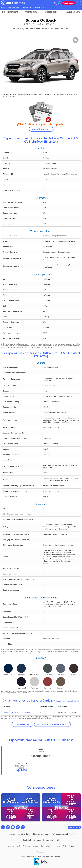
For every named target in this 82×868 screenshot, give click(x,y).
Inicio (3, 8)
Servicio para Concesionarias (43, 840)
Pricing (73, 834)
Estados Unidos (47, 846)
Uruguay (72, 846)
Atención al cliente (24, 834)
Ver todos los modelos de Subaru (52, 724)
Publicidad (27, 840)
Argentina (11, 846)
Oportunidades (51, 12)
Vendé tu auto (68, 3)
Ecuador (36, 846)
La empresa (11, 834)
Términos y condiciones (41, 834)
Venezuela (41, 852)
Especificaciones (10, 12)
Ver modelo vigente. (41, 129)
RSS (57, 840)
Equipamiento (31, 12)
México (58, 846)
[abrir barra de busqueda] (55, 3)
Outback (24, 8)
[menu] (79, 3)
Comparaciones (73, 12)
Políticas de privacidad (60, 834)
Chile (19, 846)
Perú (64, 846)
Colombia (27, 846)
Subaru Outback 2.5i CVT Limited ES (18, 713)
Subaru (17, 8)
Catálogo (10, 8)
